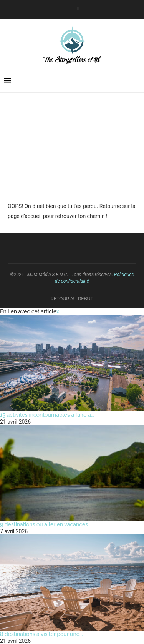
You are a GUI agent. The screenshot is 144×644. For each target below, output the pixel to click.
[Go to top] (72, 298)
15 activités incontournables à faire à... (47, 415)
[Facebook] (79, 9)
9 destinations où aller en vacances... (46, 524)
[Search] (136, 81)
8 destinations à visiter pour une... (41, 634)
